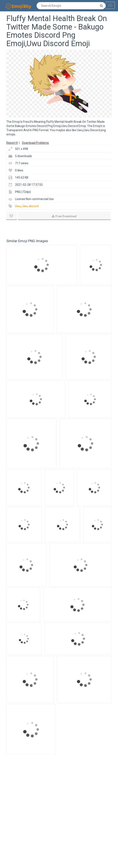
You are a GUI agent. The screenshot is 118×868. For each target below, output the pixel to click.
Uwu (18, 206)
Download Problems (35, 143)
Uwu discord (30, 206)
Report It (12, 143)
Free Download (64, 216)
